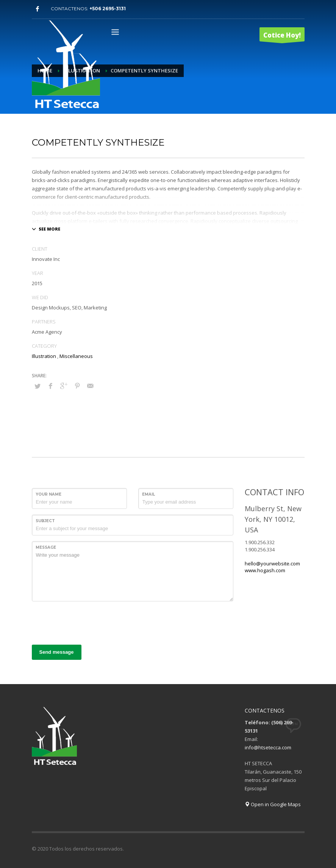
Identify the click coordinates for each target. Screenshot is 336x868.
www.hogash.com (265, 570)
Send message (57, 652)
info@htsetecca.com (268, 747)
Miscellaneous (76, 356)
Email (148, 494)
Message (46, 547)
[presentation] (89, 622)
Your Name (48, 494)
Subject (45, 521)
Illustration (44, 356)
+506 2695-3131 (108, 9)
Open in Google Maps (273, 804)
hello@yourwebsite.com (272, 563)
